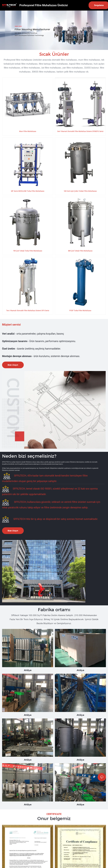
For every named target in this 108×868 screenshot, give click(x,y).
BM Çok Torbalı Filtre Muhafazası (80, 250)
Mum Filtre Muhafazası (28, 131)
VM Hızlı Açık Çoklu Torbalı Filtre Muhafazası (80, 191)
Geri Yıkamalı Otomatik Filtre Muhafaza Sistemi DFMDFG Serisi (80, 131)
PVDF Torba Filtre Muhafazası (80, 309)
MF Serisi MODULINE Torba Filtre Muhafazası (28, 191)
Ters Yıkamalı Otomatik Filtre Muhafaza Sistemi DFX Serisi (28, 309)
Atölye (28, 668)
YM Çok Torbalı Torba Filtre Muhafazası (28, 250)
